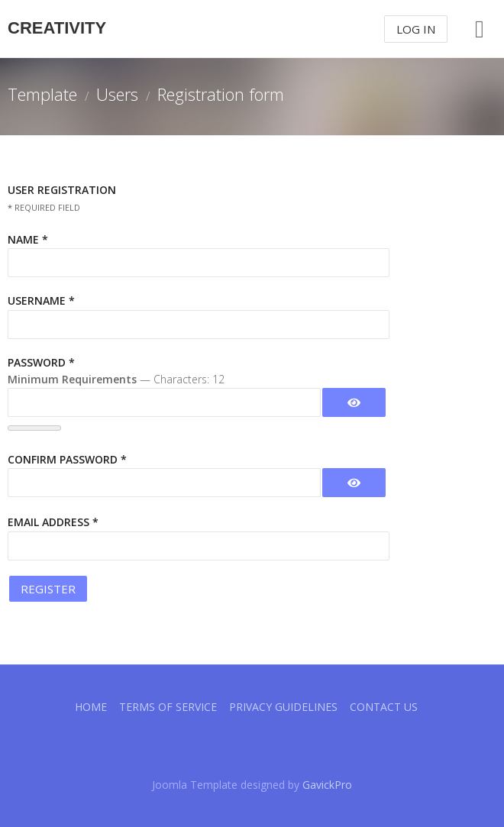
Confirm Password (67, 459)
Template (42, 94)
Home (91, 707)
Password (41, 362)
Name (28, 239)
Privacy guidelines (283, 707)
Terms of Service (168, 707)
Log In (416, 29)
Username (41, 300)
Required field (44, 207)
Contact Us (384, 707)
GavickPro (327, 785)
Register (48, 589)
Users (117, 94)
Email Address (53, 522)
